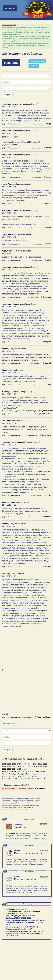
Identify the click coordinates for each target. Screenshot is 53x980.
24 (22, 779)
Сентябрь (12, 774)
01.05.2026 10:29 (39, 931)
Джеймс (17, 851)
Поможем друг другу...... (15, 927)
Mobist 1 (47, 567)
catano (47, 148)
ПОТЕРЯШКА (40, 789)
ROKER (47, 228)
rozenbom (46, 517)
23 (19, 779)
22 (16, 779)
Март (20, 771)
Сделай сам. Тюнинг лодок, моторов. (20, 922)
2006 (14, 764)
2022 (4, 769)
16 (43, 776)
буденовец (46, 297)
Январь (5, 771)
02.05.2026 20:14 (31, 927)
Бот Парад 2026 (12, 918)
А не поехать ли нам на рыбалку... (19, 931)
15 (39, 776)
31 (45, 779)
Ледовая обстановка (37, 61)
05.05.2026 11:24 (20, 914)
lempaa (17, 877)
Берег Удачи (45, 435)
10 (23, 776)
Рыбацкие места (12, 929)
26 (29, 779)
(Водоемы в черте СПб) (17, 392)
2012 (45, 764)
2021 (45, 766)
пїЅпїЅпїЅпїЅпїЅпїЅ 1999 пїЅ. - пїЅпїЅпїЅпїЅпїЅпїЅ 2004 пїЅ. (24, 760)
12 (30, 776)
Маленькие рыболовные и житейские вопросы (24, 934)
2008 (24, 764)
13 (33, 776)
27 (32, 779)
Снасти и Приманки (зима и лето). (19, 920)
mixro (48, 244)
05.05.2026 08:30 (29, 916)
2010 (35, 764)
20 (9, 779)
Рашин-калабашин (43, 717)
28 (35, 779)
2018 (30, 766)
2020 (40, 766)
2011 (40, 764)
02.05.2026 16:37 (26, 929)
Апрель (26, 771)
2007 (19, 764)
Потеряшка (34, 66)
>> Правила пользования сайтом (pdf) (16, 785)
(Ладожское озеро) (16, 184)
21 (13, 779)
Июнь (37, 771)
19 (6, 779)
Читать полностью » (38, 838)
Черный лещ (20, 827)
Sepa (48, 124)
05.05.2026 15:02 (22, 909)
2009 (30, 764)
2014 (9, 766)
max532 (47, 204)
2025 (19, 769)
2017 (24, 766)
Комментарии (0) (14, 124)
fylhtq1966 (46, 342)
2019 (35, 766)
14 (36, 776)
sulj (49, 385)
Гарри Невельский (43, 414)
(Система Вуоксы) (13, 574)
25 (25, 779)
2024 (14, 769)
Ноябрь (29, 774)
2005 (9, 764)
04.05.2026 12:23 (39, 920)
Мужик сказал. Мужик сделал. (29, 853)
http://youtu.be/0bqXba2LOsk (14, 200)
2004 (4, 764)
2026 (24, 769)
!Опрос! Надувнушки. (14, 916)
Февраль (13, 771)
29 (38, 779)
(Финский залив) (20, 104)
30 (42, 779)
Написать (11, 63)
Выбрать (7, 95)
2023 (9, 769)
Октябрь (21, 774)
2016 (19, 766)
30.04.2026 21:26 (13, 936)
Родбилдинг (11, 909)
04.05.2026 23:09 (25, 918)
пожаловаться (38, 124)
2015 (14, 766)
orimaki (47, 495)
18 (3, 779)
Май (32, 771)
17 (46, 776)
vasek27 (47, 363)
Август (5, 774)
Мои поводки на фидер (25, 879)
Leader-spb (18, 824)
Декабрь (36, 774)
